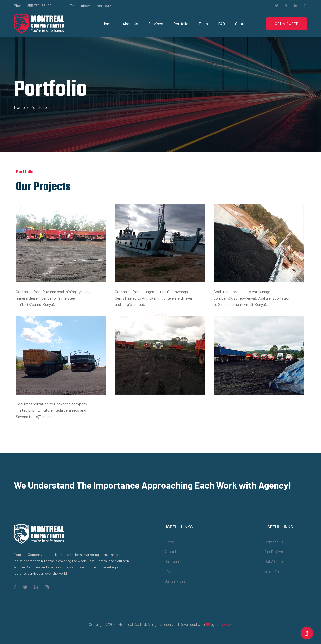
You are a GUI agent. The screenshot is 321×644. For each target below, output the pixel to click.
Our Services (175, 581)
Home (107, 23)
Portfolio (39, 107)
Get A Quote (287, 23)
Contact (242, 23)
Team (203, 23)
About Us (130, 23)
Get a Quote (274, 561)
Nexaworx (224, 624)
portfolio (181, 23)
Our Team (172, 561)
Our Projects (275, 552)
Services (156, 23)
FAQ (222, 23)
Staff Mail (273, 571)
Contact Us (274, 542)
